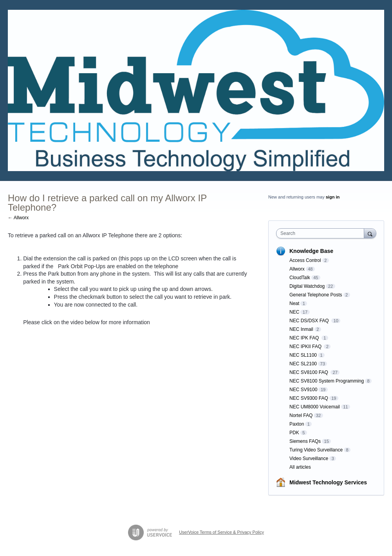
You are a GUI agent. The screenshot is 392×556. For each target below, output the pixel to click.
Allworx (297, 269)
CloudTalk (300, 278)
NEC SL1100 (303, 355)
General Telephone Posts (316, 295)
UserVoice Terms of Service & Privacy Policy (221, 532)
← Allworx (18, 218)
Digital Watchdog (307, 286)
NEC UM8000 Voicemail (315, 407)
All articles (300, 467)
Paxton (297, 424)
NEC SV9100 (303, 390)
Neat (294, 303)
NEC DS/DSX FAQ (310, 321)
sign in (333, 197)
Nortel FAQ (301, 415)
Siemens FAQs (305, 441)
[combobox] (322, 233)
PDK (294, 433)
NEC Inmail (301, 329)
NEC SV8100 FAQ (309, 372)
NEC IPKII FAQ (306, 347)
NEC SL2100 (303, 364)
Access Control (305, 260)
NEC (294, 312)
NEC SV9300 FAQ (309, 398)
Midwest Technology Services (328, 482)
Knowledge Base (311, 251)
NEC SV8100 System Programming (327, 381)
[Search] (370, 233)
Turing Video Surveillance (316, 450)
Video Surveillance (309, 459)
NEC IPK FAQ (305, 338)
